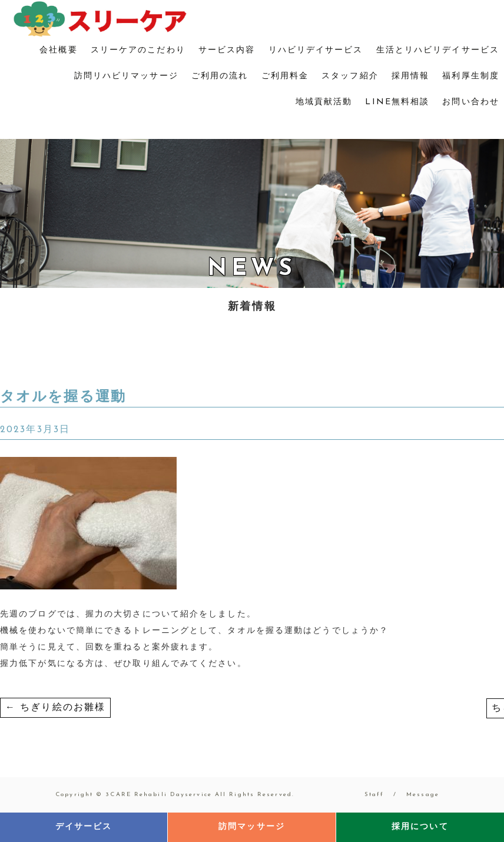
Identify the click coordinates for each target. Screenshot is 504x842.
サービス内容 (227, 50)
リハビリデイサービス (316, 50)
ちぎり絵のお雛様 (55, 708)
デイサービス (84, 827)
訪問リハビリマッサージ (126, 76)
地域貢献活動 (324, 102)
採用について (420, 827)
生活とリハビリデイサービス (438, 50)
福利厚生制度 (471, 76)
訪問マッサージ (252, 827)
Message (423, 795)
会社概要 (58, 50)
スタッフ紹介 (350, 76)
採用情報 (410, 76)
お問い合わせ (471, 102)
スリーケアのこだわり (138, 50)
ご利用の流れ (220, 76)
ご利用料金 (285, 76)
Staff (374, 795)
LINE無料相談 (397, 102)
